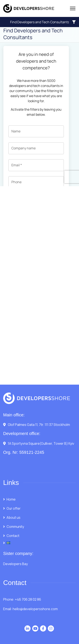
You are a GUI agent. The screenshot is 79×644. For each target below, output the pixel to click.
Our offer (14, 508)
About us (13, 517)
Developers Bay (15, 564)
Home (11, 499)
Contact (13, 536)
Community (15, 527)
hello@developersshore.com (35, 609)
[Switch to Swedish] (39, 543)
